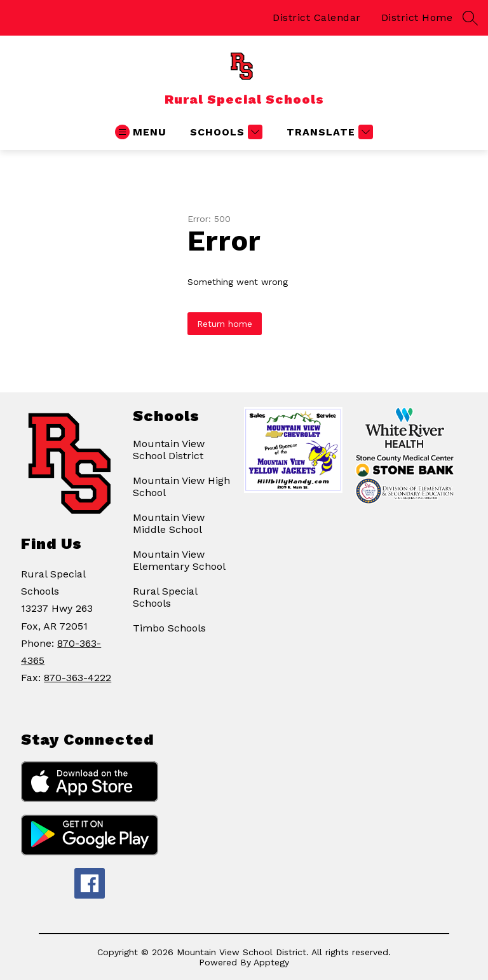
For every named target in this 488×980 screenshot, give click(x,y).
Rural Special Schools (165, 597)
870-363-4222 (78, 678)
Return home (225, 324)
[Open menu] (141, 132)
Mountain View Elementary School (179, 560)
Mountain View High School (181, 487)
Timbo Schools (169, 628)
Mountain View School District (169, 450)
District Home (417, 17)
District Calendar (317, 17)
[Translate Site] (328, 132)
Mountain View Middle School (169, 523)
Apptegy (271, 962)
